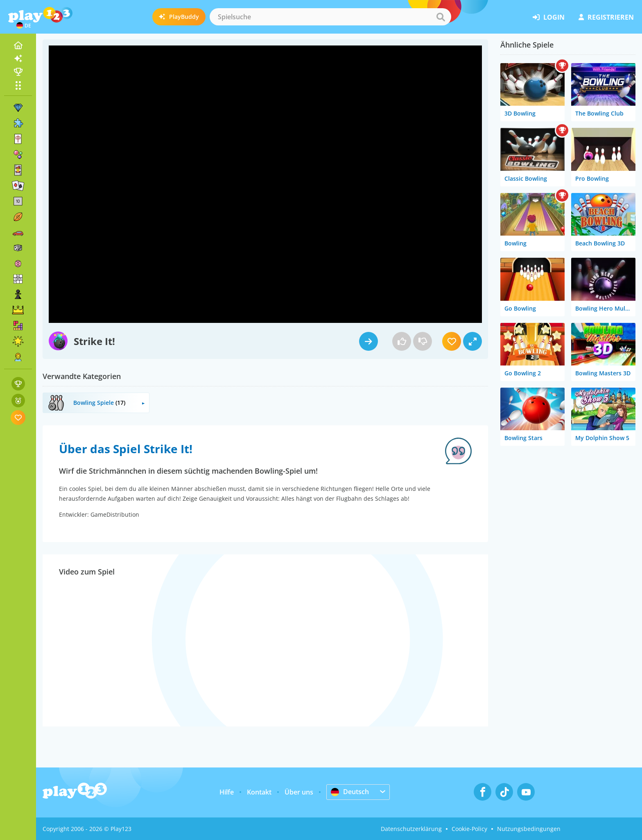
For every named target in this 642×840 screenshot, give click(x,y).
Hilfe (227, 792)
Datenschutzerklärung (411, 829)
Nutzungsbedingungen (529, 829)
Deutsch (350, 792)
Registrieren (606, 17)
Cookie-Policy (469, 829)
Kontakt (259, 792)
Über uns (299, 792)
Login (549, 17)
